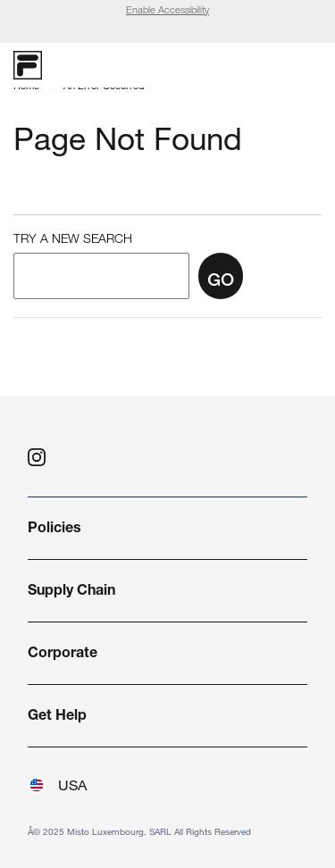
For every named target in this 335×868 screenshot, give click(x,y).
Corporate (63, 655)
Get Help (57, 717)
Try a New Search (73, 240)
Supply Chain (71, 592)
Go (221, 282)
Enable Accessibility (167, 11)
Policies (54, 530)
